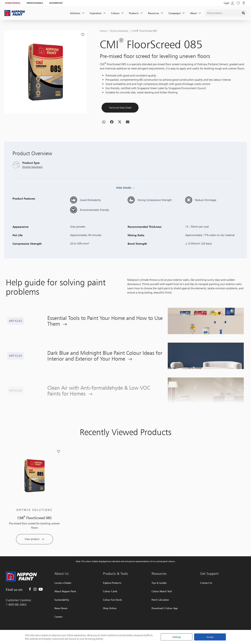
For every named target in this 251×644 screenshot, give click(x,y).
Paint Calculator (160, 600)
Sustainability (62, 600)
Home (103, 31)
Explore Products (112, 583)
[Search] (243, 13)
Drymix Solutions (119, 31)
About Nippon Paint (65, 591)
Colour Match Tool (162, 591)
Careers (58, 617)
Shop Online (110, 608)
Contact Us (206, 583)
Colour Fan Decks (113, 600)
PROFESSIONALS (35, 3)
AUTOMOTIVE (56, 3)
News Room (61, 608)
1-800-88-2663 (16, 604)
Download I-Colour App (165, 608)
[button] (104, 134)
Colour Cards (110, 591)
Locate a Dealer (63, 583)
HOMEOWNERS (13, 3)
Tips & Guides (159, 583)
